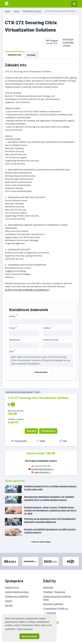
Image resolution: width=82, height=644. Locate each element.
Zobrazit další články (41, 542)
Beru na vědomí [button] (29, 636)
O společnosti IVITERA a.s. (56, 608)
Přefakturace (48, 431)
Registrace (60, 592)
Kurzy (17, 11)
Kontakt (31, 55)
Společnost (15, 340)
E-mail (13, 328)
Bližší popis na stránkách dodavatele (27, 290)
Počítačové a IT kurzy (32, 11)
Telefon (48, 328)
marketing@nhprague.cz (42, 469)
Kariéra (9, 601)
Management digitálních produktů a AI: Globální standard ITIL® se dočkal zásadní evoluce (49, 498)
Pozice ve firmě (51, 340)
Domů (8, 11)
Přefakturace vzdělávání (17, 596)
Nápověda (48, 587)
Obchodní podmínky (53, 604)
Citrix (38, 392)
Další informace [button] (25, 629)
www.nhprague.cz (42, 472)
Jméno (13, 316)
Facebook (49, 613)
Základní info (14, 55)
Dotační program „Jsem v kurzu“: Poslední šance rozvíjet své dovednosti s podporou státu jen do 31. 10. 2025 (50, 510)
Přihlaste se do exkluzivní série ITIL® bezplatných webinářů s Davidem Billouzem (50, 520)
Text (12, 351)
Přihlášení (48, 592)
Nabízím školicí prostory (17, 592)
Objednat (31, 431)
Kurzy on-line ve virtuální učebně (19, 392)
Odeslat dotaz (41, 372)
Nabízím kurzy (12, 587)
